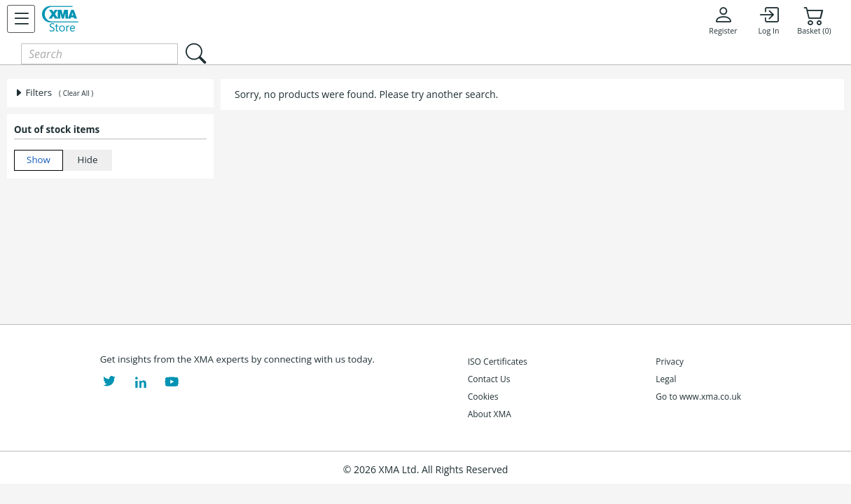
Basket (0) (814, 20)
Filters (33, 92)
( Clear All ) (76, 93)
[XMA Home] (60, 19)
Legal (666, 379)
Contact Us (489, 379)
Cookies (483, 397)
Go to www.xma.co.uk (698, 397)
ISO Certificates (498, 362)
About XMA (490, 414)
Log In (768, 20)
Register (723, 20)
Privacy (670, 362)
